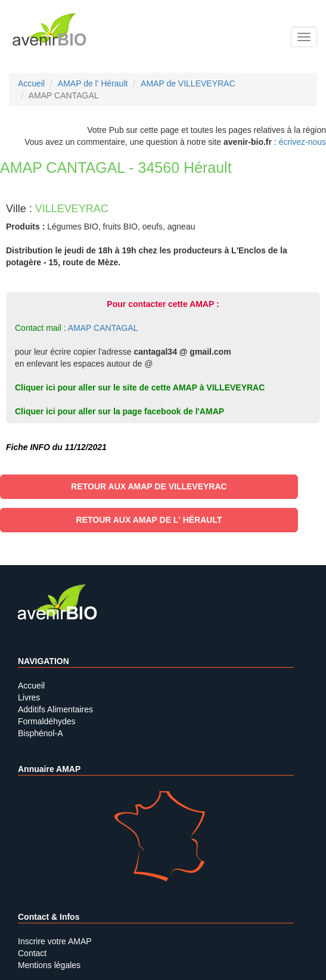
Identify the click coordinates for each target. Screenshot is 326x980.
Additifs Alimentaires (55, 709)
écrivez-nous (302, 142)
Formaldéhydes (47, 721)
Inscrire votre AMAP (55, 941)
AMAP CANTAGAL (103, 328)
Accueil (31, 686)
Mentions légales (49, 965)
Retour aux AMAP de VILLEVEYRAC (149, 486)
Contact (32, 953)
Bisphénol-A (41, 733)
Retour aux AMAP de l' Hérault (149, 520)
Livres (29, 697)
